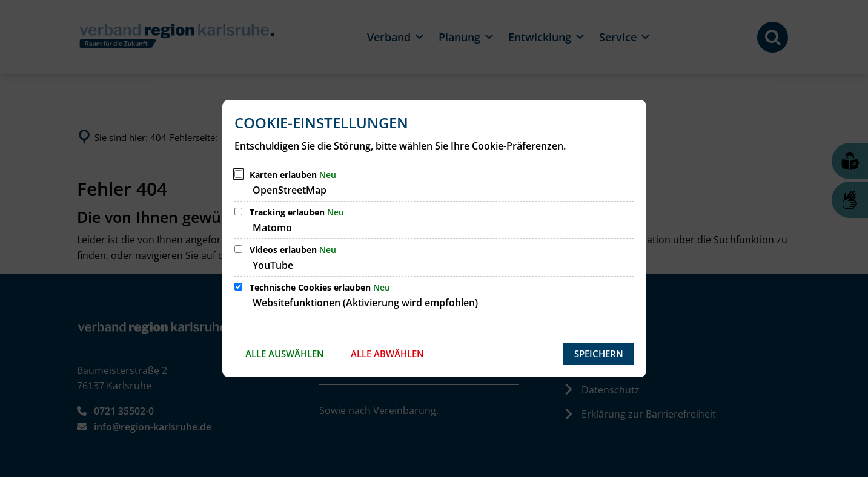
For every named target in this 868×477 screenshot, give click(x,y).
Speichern (599, 354)
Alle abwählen (387, 354)
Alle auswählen (285, 354)
